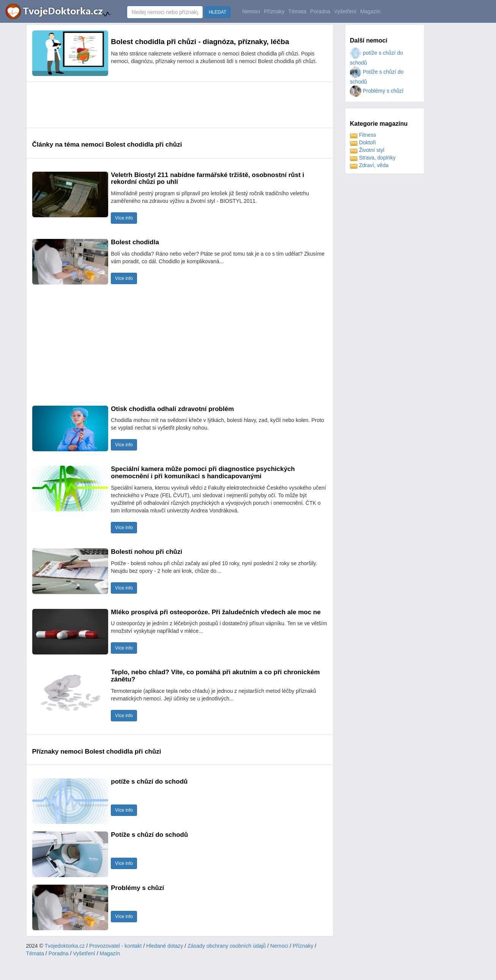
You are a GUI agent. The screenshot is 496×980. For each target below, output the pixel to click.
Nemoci (251, 11)
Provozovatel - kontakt (116, 946)
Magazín (370, 11)
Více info (124, 218)
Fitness (363, 135)
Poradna (320, 11)
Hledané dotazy (165, 946)
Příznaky (274, 11)
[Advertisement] (170, 105)
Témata (297, 11)
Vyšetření (345, 11)
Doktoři (363, 142)
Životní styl (367, 150)
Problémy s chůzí (377, 91)
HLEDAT (217, 12)
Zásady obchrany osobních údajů (227, 946)
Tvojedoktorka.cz (65, 946)
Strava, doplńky (373, 158)
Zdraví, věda (369, 165)
